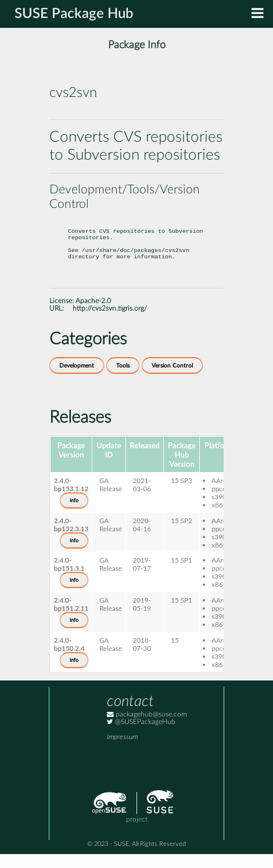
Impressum (122, 751)
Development (77, 380)
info (74, 514)
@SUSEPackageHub (141, 736)
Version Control (172, 380)
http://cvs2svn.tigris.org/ (110, 323)
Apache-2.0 (93, 315)
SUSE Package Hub (74, 14)
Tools (123, 380)
